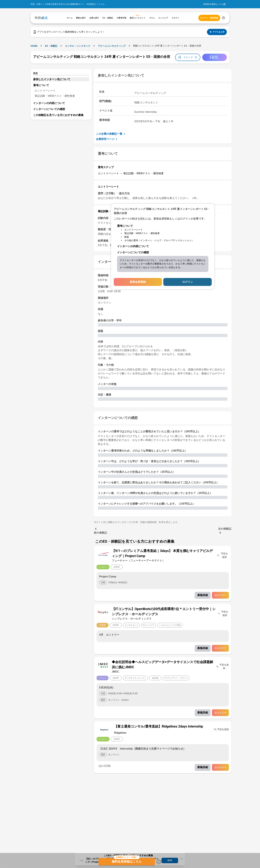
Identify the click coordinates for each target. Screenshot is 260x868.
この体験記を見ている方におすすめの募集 (58, 115)
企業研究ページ (107, 139)
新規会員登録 (138, 282)
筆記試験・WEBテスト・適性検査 (55, 96)
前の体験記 (100, 530)
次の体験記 (225, 531)
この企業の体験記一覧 (111, 134)
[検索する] (224, 18)
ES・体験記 (51, 46)
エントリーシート (45, 91)
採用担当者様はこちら (213, 4)
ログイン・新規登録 (209, 18)
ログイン (188, 282)
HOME (34, 46)
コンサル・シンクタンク (78, 46)
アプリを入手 (217, 32)
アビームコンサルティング (112, 46)
